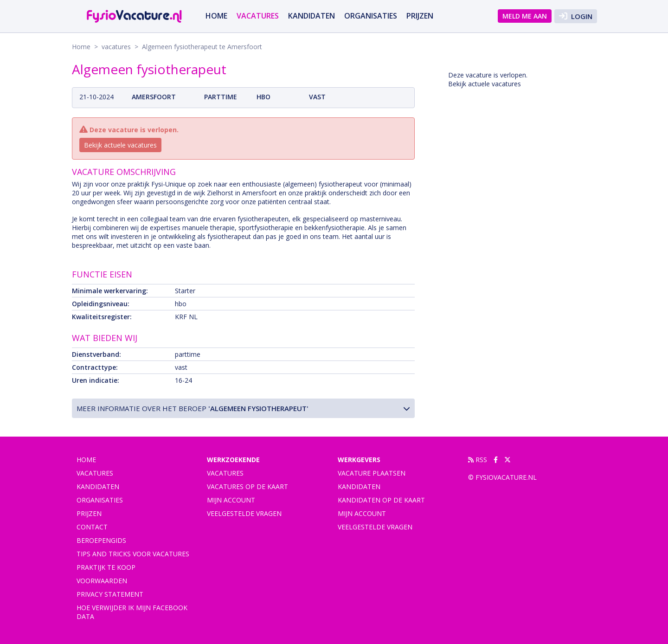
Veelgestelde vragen (244, 513)
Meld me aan (525, 16)
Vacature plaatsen (372, 473)
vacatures (258, 16)
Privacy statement (110, 594)
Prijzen (420, 16)
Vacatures (225, 473)
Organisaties (371, 16)
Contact (92, 527)
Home (216, 16)
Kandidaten (312, 16)
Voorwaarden (102, 581)
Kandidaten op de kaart (381, 500)
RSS (478, 460)
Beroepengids (101, 540)
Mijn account (231, 500)
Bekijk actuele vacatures (120, 145)
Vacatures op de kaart (247, 486)
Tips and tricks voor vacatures (133, 554)
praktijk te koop (106, 567)
